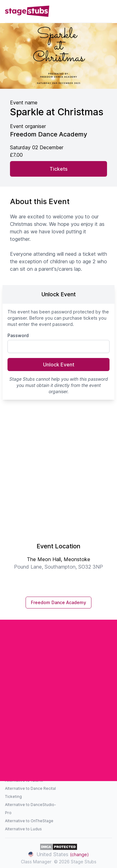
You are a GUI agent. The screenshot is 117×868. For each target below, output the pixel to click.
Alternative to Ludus (23, 829)
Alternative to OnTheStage (29, 821)
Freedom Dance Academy (58, 602)
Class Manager (36, 862)
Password (18, 335)
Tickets (58, 169)
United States (59, 854)
